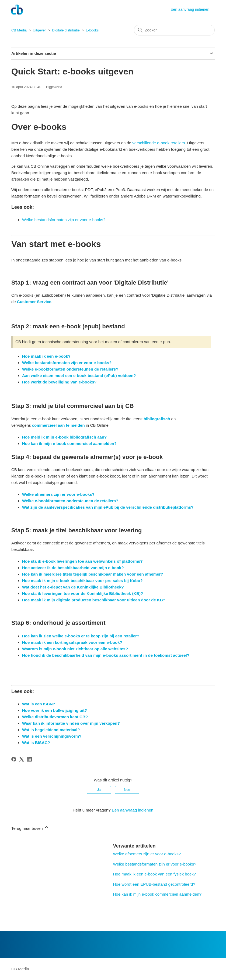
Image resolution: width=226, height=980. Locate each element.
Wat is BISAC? (36, 743)
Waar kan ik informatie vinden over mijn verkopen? (71, 723)
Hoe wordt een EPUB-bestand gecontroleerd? (154, 884)
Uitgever (39, 30)
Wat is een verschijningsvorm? (52, 736)
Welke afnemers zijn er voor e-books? (147, 854)
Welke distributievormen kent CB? (55, 717)
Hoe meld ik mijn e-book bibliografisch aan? (64, 437)
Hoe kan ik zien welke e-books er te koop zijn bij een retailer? (81, 636)
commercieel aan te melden (58, 425)
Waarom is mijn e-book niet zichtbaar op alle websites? (75, 649)
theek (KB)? (132, 593)
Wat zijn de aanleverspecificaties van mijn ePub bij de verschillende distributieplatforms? (108, 507)
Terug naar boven (30, 828)
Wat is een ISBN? (39, 704)
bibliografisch (157, 419)
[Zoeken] (174, 30)
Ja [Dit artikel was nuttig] (99, 790)
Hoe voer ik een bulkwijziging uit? (55, 710)
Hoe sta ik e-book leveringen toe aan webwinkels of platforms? (82, 561)
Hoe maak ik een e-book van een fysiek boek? (155, 874)
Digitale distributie (66, 30)
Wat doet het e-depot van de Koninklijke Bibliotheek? (73, 587)
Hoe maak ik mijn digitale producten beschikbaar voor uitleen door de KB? (94, 600)
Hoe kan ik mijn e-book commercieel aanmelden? (69, 444)
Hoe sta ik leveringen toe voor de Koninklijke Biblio (71, 593)
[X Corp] (22, 759)
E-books (92, 30)
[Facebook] (14, 759)
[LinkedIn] (29, 759)
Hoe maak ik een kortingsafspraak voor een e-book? (72, 642)
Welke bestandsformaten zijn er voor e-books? (64, 220)
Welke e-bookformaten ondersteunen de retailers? (70, 369)
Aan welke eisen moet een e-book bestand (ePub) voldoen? (79, 376)
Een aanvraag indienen (190, 9)
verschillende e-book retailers (159, 143)
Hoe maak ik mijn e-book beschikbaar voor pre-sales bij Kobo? (82, 581)
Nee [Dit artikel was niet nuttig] (127, 790)
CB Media (19, 30)
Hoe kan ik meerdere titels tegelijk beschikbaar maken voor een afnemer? (93, 574)
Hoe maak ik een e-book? (46, 356)
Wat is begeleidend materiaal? (51, 730)
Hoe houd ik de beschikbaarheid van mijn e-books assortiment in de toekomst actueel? (106, 655)
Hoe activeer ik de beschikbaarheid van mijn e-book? (73, 568)
